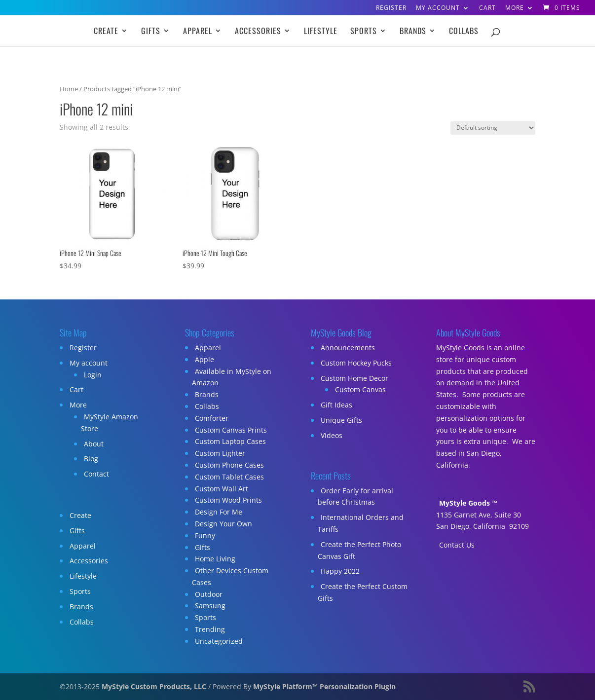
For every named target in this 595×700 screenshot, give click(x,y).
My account (438, 8)
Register (391, 8)
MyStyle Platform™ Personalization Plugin (324, 686)
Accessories (258, 32)
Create (106, 32)
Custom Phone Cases (229, 465)
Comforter (212, 418)
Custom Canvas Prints (231, 430)
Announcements (348, 348)
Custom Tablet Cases (229, 477)
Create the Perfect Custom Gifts (363, 592)
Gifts (151, 32)
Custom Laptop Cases (230, 441)
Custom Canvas (360, 389)
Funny (205, 535)
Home (69, 89)
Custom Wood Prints (228, 500)
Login (93, 375)
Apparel (198, 32)
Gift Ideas (336, 405)
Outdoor (209, 594)
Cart (487, 8)
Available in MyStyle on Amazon (232, 377)
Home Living (215, 559)
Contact (96, 474)
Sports (364, 32)
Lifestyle (321, 32)
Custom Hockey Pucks (356, 363)
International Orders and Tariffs (361, 523)
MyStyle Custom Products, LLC (154, 686)
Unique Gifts (341, 420)
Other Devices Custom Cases (230, 576)
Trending (210, 629)
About (94, 444)
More (515, 8)
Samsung (210, 606)
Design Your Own (223, 524)
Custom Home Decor (354, 378)
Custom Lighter (220, 453)
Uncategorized (219, 641)
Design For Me (219, 512)
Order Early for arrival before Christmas (355, 497)
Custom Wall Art (222, 489)
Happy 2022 (340, 571)
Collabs (464, 32)
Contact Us (457, 545)
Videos (332, 435)
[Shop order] (493, 128)
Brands (413, 32)
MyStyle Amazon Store (110, 423)
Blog (91, 459)
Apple (205, 359)
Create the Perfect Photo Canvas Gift (359, 550)
